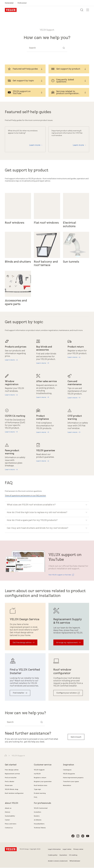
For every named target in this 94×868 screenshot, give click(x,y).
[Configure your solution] (68, 694)
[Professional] (22, 3)
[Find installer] (20, 694)
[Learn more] (11, 360)
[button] (6, 756)
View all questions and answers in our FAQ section (25, 495)
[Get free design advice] (24, 643)
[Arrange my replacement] (68, 643)
